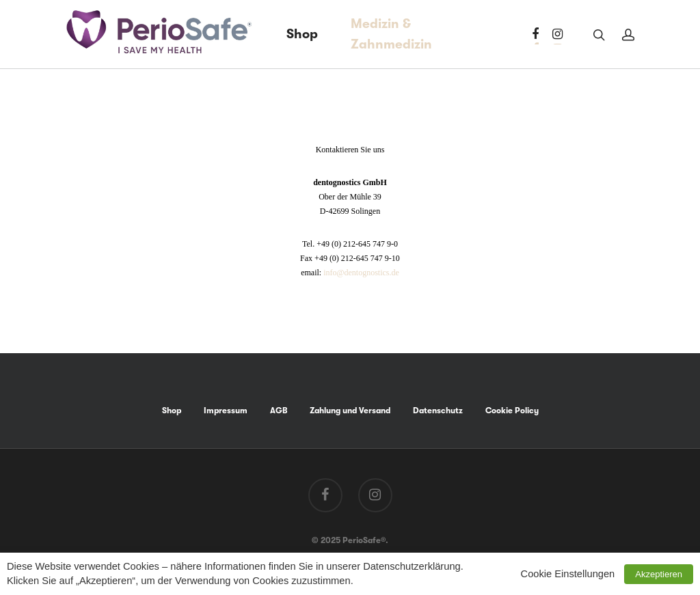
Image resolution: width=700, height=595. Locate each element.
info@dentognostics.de (361, 273)
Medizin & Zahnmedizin (391, 34)
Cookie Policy (512, 411)
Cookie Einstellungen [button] (568, 574)
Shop (302, 34)
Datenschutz (438, 411)
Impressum (226, 411)
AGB (279, 411)
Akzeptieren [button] (659, 574)
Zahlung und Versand (350, 411)
